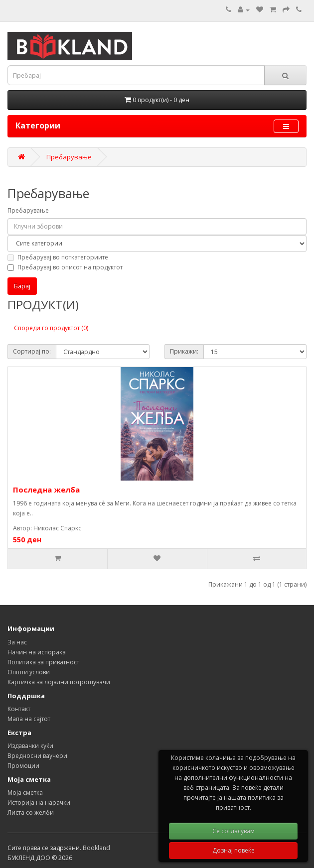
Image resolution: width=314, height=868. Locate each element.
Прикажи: (184, 351)
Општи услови (29, 672)
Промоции (23, 766)
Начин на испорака (37, 652)
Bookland (96, 848)
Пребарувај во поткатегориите (58, 257)
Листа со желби (31, 812)
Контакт (19, 709)
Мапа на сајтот (29, 719)
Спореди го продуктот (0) (51, 328)
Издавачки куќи (30, 746)
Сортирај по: (32, 351)
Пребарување (69, 157)
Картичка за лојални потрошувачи (59, 682)
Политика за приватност (43, 662)
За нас (17, 642)
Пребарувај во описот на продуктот (65, 267)
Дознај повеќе (234, 850)
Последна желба (46, 490)
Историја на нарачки (39, 803)
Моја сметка (25, 793)
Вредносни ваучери (37, 756)
